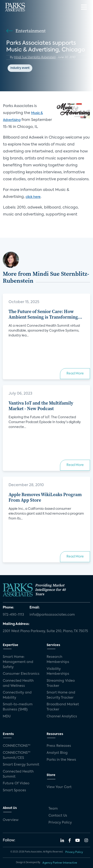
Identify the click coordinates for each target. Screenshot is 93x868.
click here (33, 197)
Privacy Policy (60, 823)
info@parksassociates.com (52, 615)
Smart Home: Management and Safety (18, 662)
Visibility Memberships (58, 672)
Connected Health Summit (18, 774)
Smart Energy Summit (21, 765)
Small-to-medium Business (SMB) (18, 707)
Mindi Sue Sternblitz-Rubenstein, (35, 57)
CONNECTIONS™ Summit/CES (17, 755)
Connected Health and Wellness (18, 683)
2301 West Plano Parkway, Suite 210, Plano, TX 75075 (45, 631)
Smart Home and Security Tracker (61, 695)
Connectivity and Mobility (17, 695)
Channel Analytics (62, 716)
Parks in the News (61, 760)
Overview (11, 820)
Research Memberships (58, 659)
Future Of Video (16, 783)
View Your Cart (59, 787)
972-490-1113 (13, 615)
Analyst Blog (57, 753)
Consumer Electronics (21, 674)
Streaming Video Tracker (61, 683)
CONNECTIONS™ (17, 746)
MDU (7, 716)
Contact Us (58, 816)
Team (53, 809)
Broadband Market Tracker (63, 707)
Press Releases (59, 746)
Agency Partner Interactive (60, 863)
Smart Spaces (14, 790)
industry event (20, 68)
